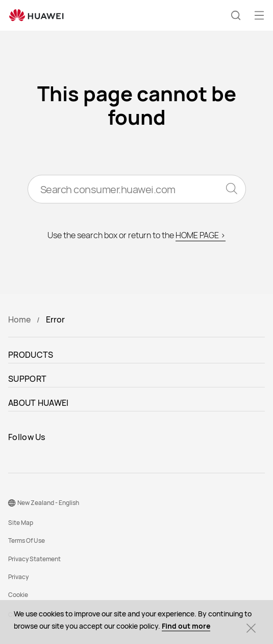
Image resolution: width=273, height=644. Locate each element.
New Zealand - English (48, 503)
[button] (236, 15)
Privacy (18, 577)
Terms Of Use (27, 540)
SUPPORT (27, 379)
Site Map (21, 523)
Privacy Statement (34, 559)
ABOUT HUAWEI (39, 403)
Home (19, 319)
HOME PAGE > (201, 235)
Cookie (18, 595)
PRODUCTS (31, 355)
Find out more (186, 626)
